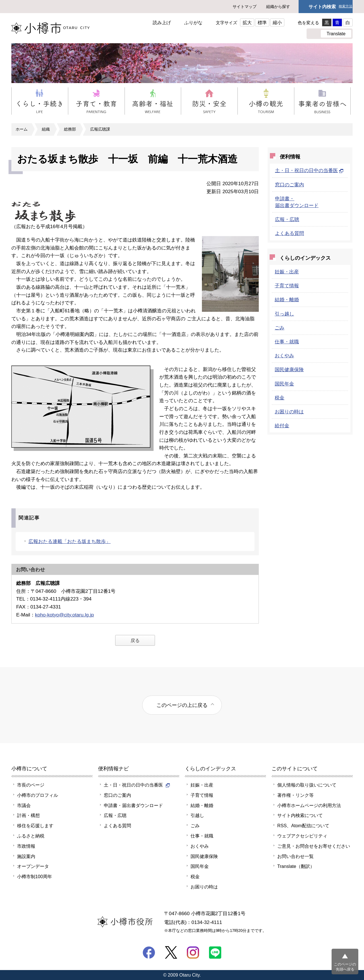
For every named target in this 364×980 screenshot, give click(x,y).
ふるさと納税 (31, 836)
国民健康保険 (289, 370)
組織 (46, 129)
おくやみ (284, 356)
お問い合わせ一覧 (295, 856)
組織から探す (278, 7)
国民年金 (284, 384)
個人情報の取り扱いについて (307, 785)
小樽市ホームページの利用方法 (309, 805)
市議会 (24, 805)
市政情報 (26, 846)
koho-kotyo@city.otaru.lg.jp (64, 615)
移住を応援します (35, 826)
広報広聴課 (100, 129)
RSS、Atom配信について (303, 826)
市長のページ (31, 785)
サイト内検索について (300, 815)
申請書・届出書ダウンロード (133, 805)
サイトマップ (245, 7)
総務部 (70, 129)
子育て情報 (287, 286)
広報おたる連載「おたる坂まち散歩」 (70, 541)
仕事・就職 (287, 342)
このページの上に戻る (182, 705)
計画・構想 (28, 815)
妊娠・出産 (287, 272)
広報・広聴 (287, 219)
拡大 (247, 22)
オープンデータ (33, 866)
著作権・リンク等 (295, 795)
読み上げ (162, 22)
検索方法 (346, 6)
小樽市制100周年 (35, 876)
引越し (197, 815)
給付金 (282, 426)
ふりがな (193, 22)
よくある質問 (289, 233)
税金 (280, 398)
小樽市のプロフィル (38, 795)
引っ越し (284, 314)
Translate (336, 34)
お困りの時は (289, 412)
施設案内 (26, 856)
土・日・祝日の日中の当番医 (309, 170)
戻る (135, 640)
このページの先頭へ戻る (345, 967)
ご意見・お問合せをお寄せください (314, 846)
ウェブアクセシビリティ (302, 836)
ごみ (280, 328)
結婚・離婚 (287, 300)
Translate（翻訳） (296, 866)
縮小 (277, 22)
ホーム (22, 129)
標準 (262, 22)
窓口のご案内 (289, 185)
